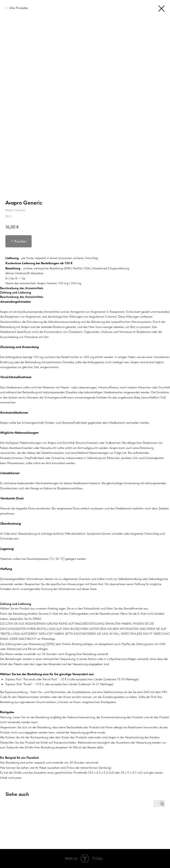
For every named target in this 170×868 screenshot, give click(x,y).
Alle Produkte (19, 8)
